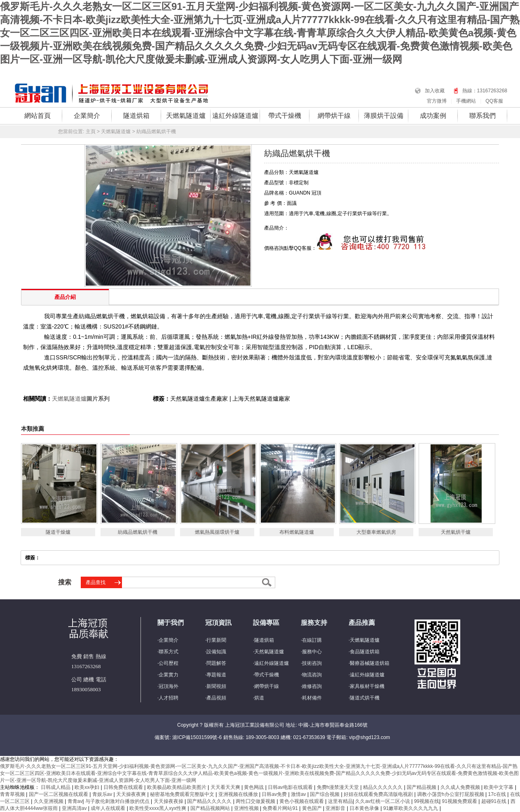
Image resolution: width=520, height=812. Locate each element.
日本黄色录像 (365, 808)
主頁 (91, 131)
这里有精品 (340, 801)
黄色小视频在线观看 (302, 801)
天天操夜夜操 (169, 801)
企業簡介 (87, 116)
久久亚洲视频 (49, 801)
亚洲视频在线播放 (239, 794)
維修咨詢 (312, 686)
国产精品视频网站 (211, 808)
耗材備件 (312, 698)
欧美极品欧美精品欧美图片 (177, 787)
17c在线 (498, 794)
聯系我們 (483, 116)
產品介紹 (65, 297)
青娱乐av (103, 794)
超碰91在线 (495, 801)
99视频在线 (427, 801)
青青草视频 (13, 794)
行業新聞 (216, 640)
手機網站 (466, 101)
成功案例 (433, 116)
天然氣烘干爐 (456, 532)
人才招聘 (169, 698)
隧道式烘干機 (365, 698)
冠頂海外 (169, 686)
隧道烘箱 (136, 116)
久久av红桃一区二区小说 (383, 801)
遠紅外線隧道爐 (235, 116)
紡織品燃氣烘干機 (138, 532)
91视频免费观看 (460, 801)
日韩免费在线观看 (124, 787)
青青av (75, 801)
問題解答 (216, 663)
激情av (299, 794)
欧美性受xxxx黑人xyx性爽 (158, 808)
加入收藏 (435, 91)
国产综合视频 (325, 794)
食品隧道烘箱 (365, 652)
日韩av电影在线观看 (291, 787)
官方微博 (437, 101)
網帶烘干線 (334, 116)
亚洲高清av (75, 808)
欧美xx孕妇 (88, 787)
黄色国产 (313, 808)
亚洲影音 (336, 808)
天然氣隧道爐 (269, 652)
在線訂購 (312, 640)
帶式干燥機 (285, 116)
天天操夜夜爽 (132, 794)
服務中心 (312, 652)
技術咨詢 (312, 663)
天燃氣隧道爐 (186, 116)
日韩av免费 (275, 794)
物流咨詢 (312, 675)
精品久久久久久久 (383, 787)
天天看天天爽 (226, 787)
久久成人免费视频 (461, 787)
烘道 (259, 698)
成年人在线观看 (109, 808)
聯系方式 (169, 652)
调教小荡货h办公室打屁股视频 (451, 794)
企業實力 (169, 675)
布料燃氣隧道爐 (297, 532)
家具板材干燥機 (367, 686)
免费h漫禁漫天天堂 (339, 787)
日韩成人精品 (56, 787)
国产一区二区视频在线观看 (59, 794)
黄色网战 (254, 787)
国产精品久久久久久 (210, 801)
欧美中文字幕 (499, 787)
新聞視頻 (216, 686)
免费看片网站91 (281, 808)
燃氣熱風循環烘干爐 (217, 532)
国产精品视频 (422, 787)
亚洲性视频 (247, 808)
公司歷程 (169, 663)
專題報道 (216, 675)
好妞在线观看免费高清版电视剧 (379, 794)
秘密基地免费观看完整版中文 (183, 794)
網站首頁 (37, 116)
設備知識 (216, 652)
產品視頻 (216, 698)
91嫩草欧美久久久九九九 (411, 808)
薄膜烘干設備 (384, 116)
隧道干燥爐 (58, 532)
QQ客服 (494, 101)
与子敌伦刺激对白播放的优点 (118, 801)
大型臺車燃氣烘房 (376, 532)
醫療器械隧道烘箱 (370, 663)
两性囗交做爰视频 (256, 801)
